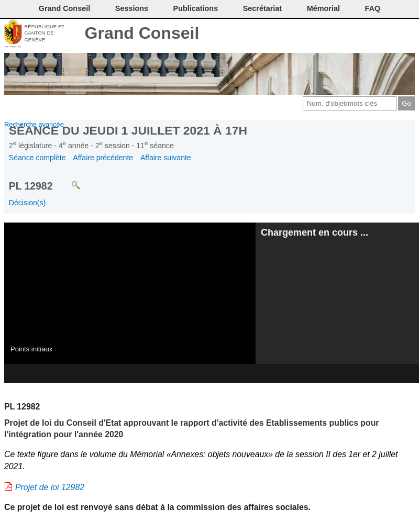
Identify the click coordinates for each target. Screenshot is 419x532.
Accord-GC (390, 34)
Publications (196, 8)
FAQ (373, 8)
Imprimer (338, 34)
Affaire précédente (103, 158)
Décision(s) (27, 203)
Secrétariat (262, 8)
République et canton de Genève (44, 33)
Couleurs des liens (373, 34)
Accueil (407, 34)
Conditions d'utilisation (355, 34)
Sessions (132, 8)
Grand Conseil (142, 33)
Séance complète (37, 158)
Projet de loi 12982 (50, 487)
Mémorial (323, 8)
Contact (320, 34)
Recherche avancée (34, 124)
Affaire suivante (166, 158)
